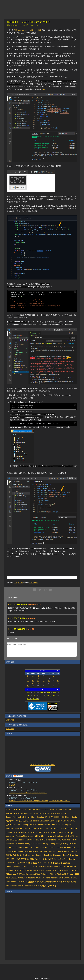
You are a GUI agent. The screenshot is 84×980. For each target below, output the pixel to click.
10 (38, 678)
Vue (15, 583)
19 (49, 681)
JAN (30, 692)
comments (34, 583)
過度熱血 (12, 785)
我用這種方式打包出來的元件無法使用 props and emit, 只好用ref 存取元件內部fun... (39, 801)
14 (58, 678)
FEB (36, 692)
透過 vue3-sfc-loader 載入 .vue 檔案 (27, 30)
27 (53, 683)
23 (33, 683)
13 (53, 678)
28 (58, 683)
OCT (56, 696)
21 (58, 681)
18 (44, 681)
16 (33, 681)
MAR (43, 692)
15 (28, 681)
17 (38, 681)
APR (50, 692)
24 (38, 683)
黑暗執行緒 (10, 720)
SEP (50, 696)
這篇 (43, 89)
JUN (30, 696)
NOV (30, 699)
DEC (36, 699)
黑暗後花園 (10, 729)
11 (44, 678)
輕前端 (20, 583)
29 (28, 686)
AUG (43, 696)
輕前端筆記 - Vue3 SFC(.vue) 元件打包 (28, 22)
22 (28, 683)
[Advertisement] (32, 564)
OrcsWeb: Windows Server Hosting (43, 765)
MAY (56, 692)
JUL (36, 696)
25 (44, 683)
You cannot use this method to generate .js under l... (28, 793)
